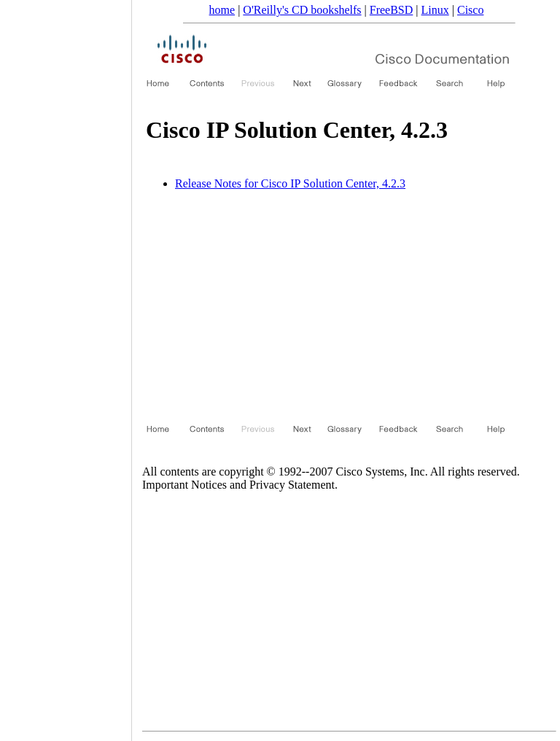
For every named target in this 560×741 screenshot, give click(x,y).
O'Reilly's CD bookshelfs (302, 10)
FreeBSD (392, 10)
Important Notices (184, 485)
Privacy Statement (292, 485)
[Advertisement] (326, 304)
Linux (435, 10)
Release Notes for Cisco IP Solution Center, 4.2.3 (290, 183)
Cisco (470, 10)
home (222, 10)
